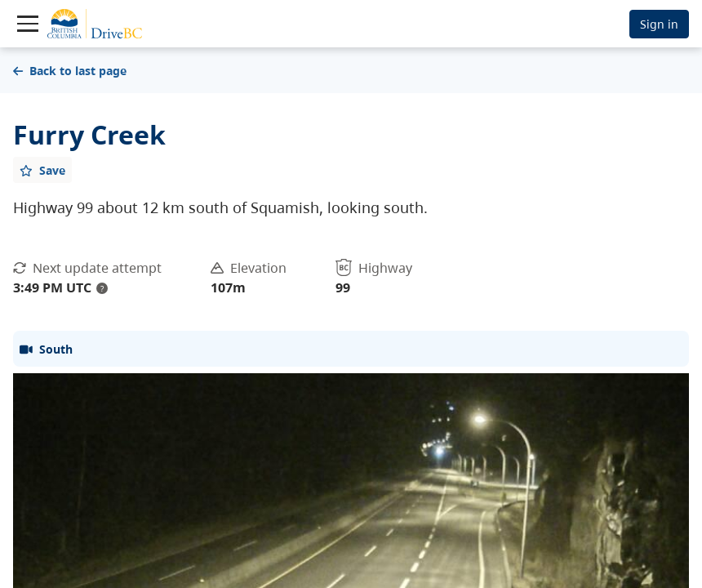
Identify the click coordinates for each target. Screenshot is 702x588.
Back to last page (70, 71)
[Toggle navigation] (28, 24)
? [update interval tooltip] (102, 288)
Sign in (659, 24)
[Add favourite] (42, 170)
